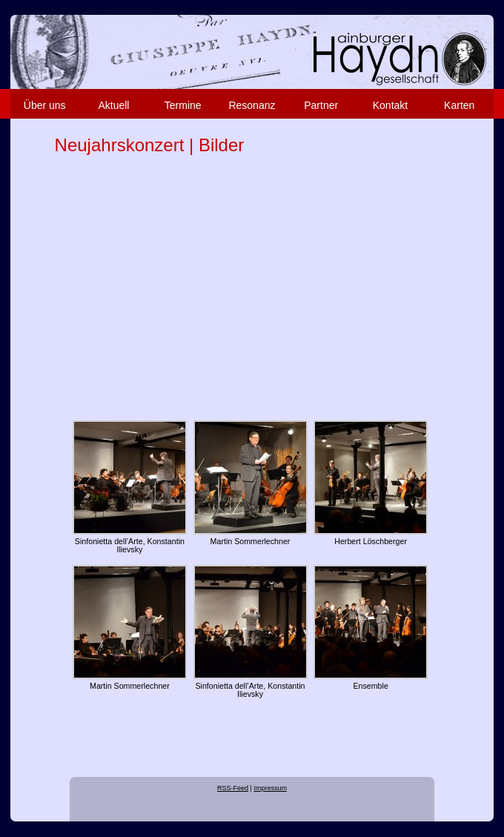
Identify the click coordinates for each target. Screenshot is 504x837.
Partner (321, 105)
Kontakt (390, 105)
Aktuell (113, 105)
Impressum (270, 788)
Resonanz (252, 105)
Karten (459, 105)
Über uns (45, 105)
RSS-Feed (233, 788)
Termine (183, 105)
